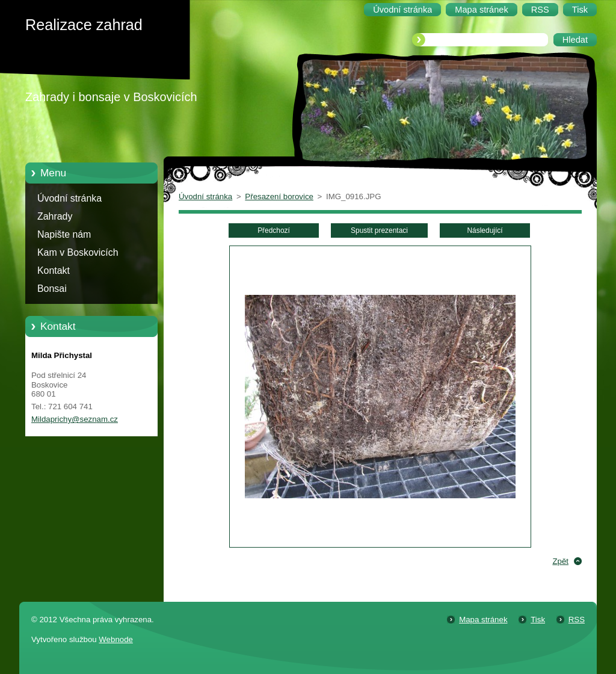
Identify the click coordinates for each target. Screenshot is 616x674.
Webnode (116, 639)
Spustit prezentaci (379, 230)
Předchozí (274, 230)
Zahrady (55, 216)
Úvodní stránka (69, 198)
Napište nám (64, 234)
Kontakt (54, 271)
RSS (577, 620)
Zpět (560, 561)
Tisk (538, 620)
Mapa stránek (483, 620)
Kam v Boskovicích (78, 252)
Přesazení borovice (279, 196)
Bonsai (52, 289)
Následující (485, 230)
